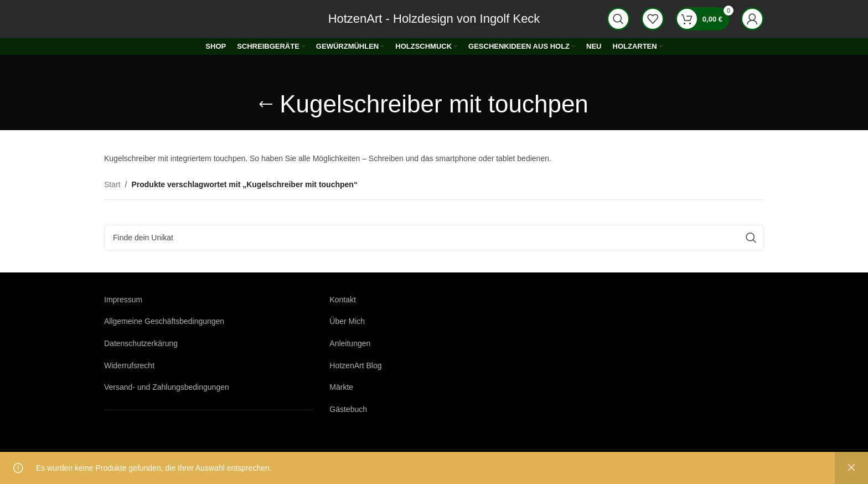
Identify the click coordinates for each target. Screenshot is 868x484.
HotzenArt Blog (355, 365)
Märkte (341, 387)
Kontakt (342, 300)
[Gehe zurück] (266, 105)
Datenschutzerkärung (141, 343)
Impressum (123, 300)
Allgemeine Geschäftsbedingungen (164, 321)
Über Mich (347, 321)
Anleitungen (350, 343)
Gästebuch (348, 409)
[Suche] (618, 19)
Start (112, 184)
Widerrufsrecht (129, 365)
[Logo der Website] (135, 19)
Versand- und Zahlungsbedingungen (167, 387)
